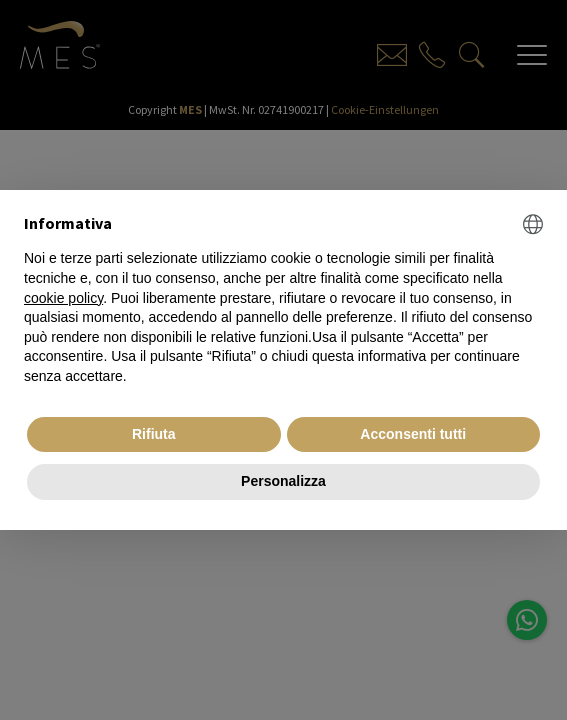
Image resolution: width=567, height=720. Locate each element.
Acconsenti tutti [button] (413, 434)
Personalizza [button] (283, 481)
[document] (283, 300)
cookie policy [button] (63, 298)
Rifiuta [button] (154, 434)
